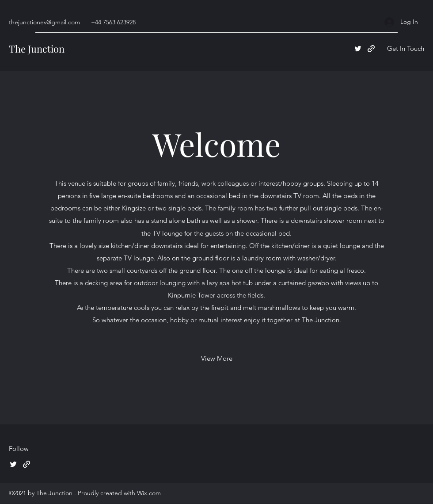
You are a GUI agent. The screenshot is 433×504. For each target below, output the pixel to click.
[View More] (217, 359)
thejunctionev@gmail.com (44, 22)
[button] (405, 49)
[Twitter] (358, 49)
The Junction (37, 49)
